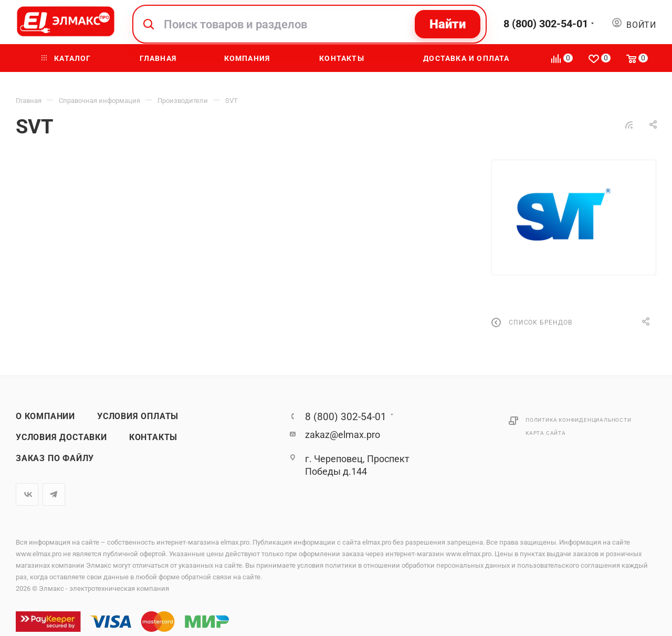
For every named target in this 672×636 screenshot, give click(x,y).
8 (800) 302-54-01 (546, 24)
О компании (45, 416)
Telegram (54, 494)
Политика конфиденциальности (579, 420)
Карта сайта (546, 433)
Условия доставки (61, 437)
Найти (448, 24)
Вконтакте (27, 494)
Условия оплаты (138, 416)
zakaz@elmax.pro (343, 435)
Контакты (153, 437)
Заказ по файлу (55, 458)
